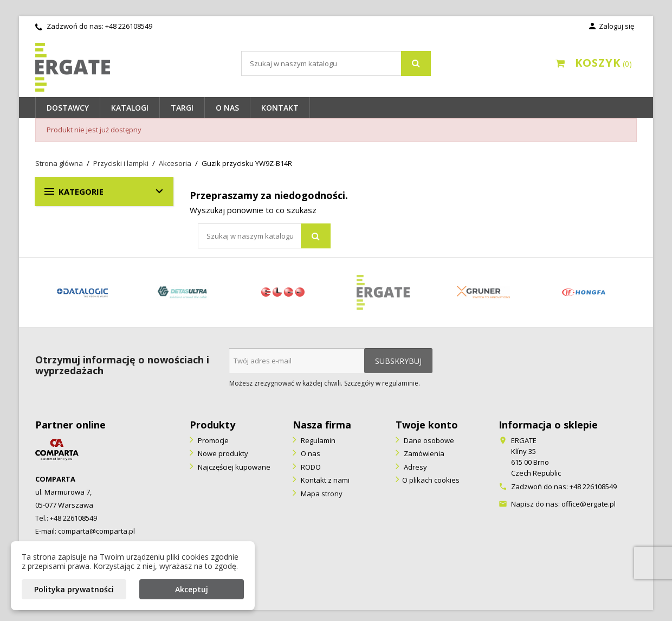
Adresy (415, 467)
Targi (182, 108)
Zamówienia (423, 453)
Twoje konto (427, 425)
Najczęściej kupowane (233, 467)
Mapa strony (321, 494)
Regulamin (317, 440)
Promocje (212, 440)
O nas (227, 108)
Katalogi (130, 108)
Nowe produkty (222, 453)
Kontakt (280, 108)
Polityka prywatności (74, 589)
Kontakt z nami (324, 480)
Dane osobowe (428, 440)
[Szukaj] (336, 63)
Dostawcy (68, 108)
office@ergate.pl (589, 504)
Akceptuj (192, 589)
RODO (310, 467)
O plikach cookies (431, 480)
